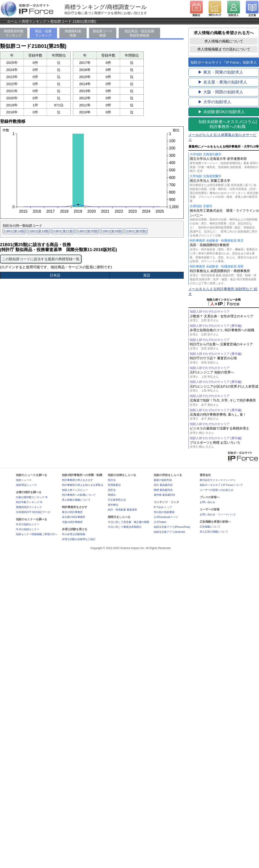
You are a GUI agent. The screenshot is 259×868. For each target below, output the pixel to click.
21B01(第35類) (136, 231)
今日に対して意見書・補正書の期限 (129, 522)
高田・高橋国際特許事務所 (224, 253)
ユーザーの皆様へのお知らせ (217, 490)
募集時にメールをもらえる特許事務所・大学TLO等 (224, 147)
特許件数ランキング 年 (29, 502)
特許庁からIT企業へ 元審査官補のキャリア (224, 346)
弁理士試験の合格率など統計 (79, 539)
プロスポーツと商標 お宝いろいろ (224, 445)
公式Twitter (160, 522)
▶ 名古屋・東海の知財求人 (223, 82)
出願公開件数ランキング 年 (32, 497)
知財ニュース (24, 480)
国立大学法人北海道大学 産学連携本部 (224, 165)
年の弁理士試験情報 (74, 534)
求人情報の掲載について (224, 41)
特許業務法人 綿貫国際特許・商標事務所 (224, 277)
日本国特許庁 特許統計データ (33, 512)
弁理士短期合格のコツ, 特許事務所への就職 (224, 332)
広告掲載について (210, 527)
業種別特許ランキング (29, 507)
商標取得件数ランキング (14, 33)
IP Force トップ (163, 507)
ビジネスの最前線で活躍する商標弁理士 (224, 431)
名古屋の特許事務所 (74, 517)
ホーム (12, 21)
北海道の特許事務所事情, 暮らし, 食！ (224, 417)
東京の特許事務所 (72, 512)
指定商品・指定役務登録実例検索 (139, 33)
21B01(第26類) (111, 231)
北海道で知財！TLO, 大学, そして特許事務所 (224, 403)
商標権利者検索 (73, 33)
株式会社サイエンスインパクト (218, 480)
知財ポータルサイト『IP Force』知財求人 (224, 62)
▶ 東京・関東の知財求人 (221, 72)
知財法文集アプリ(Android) (169, 532)
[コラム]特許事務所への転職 (228, 124)
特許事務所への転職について (79, 495)
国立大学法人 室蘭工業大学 (224, 191)
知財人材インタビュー (75, 490)
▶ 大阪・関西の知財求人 (221, 92)
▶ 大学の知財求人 (215, 102)
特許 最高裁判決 (163, 485)
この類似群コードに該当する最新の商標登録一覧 (41, 259)
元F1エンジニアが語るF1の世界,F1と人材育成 (224, 389)
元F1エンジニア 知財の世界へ (224, 374)
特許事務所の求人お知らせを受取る (83, 485)
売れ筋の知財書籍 (164, 512)
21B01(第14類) (14, 231)
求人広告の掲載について (214, 532)
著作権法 (113, 505)
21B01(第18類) (38, 231)
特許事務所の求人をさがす (77, 480)
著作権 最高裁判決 (164, 495)
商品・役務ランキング (43, 33)
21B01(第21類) (63, 231)
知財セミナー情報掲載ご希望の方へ (37, 534)
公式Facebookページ (166, 517)
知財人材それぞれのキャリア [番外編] (216, 326)
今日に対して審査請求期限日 (125, 527)
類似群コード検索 (103, 33)
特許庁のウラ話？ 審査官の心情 (224, 360)
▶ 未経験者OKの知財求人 (221, 112)
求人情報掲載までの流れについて (224, 49)
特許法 (112, 480)
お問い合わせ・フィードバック (218, 514)
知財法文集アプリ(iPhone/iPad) (172, 527)
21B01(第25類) (87, 231)
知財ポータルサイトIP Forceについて (221, 485)
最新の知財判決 (163, 480)
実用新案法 (114, 485)
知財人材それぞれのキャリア (210, 312)
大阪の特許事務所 (72, 522)
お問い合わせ (207, 502)
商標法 (112, 495)
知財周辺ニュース (26, 485)
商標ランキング (34, 21)
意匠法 (112, 490)
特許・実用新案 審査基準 (122, 510)
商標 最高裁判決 (163, 490)
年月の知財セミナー (28, 524)
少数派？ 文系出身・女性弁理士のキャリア (224, 318)
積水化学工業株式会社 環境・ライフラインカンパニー (224, 223)
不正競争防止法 (117, 500)
